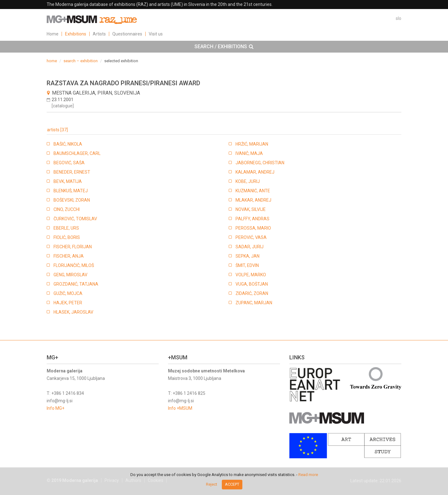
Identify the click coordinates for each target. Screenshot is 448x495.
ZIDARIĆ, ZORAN (252, 293)
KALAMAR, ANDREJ (255, 172)
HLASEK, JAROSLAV (73, 312)
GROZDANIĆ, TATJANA (76, 284)
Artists (99, 34)
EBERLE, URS (66, 228)
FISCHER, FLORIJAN (73, 247)
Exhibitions (76, 34)
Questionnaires (127, 34)
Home (53, 34)
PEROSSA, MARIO (253, 228)
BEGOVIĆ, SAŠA (69, 163)
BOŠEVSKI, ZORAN (72, 200)
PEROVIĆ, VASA (251, 237)
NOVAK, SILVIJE (251, 209)
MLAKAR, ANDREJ (253, 200)
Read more (308, 475)
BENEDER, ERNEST (72, 172)
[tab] (224, 47)
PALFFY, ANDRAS (252, 219)
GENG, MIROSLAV (70, 275)
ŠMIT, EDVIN (247, 265)
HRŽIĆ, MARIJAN (252, 144)
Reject (212, 484)
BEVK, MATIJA (68, 181)
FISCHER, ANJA (69, 256)
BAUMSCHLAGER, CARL (77, 153)
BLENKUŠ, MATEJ (71, 191)
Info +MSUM (180, 408)
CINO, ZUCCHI (67, 209)
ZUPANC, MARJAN (254, 303)
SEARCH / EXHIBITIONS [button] (224, 47)
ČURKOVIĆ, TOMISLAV (75, 219)
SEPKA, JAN (247, 256)
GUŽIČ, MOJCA (68, 293)
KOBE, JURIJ (248, 181)
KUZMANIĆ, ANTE (253, 191)
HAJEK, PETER (68, 303)
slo (399, 18)
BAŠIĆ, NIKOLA (68, 144)
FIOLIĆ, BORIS (67, 237)
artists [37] (57, 130)
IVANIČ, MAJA (249, 153)
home (52, 61)
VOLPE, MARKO (251, 275)
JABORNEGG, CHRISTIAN (260, 163)
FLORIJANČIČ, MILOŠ (74, 265)
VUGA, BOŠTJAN (252, 284)
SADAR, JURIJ (250, 247)
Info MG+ (56, 408)
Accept (232, 484)
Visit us (156, 34)
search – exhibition (81, 61)
